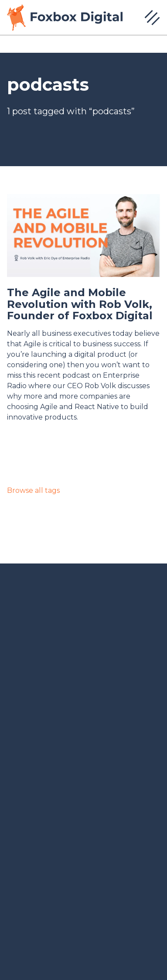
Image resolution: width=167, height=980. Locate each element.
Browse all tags (33, 490)
